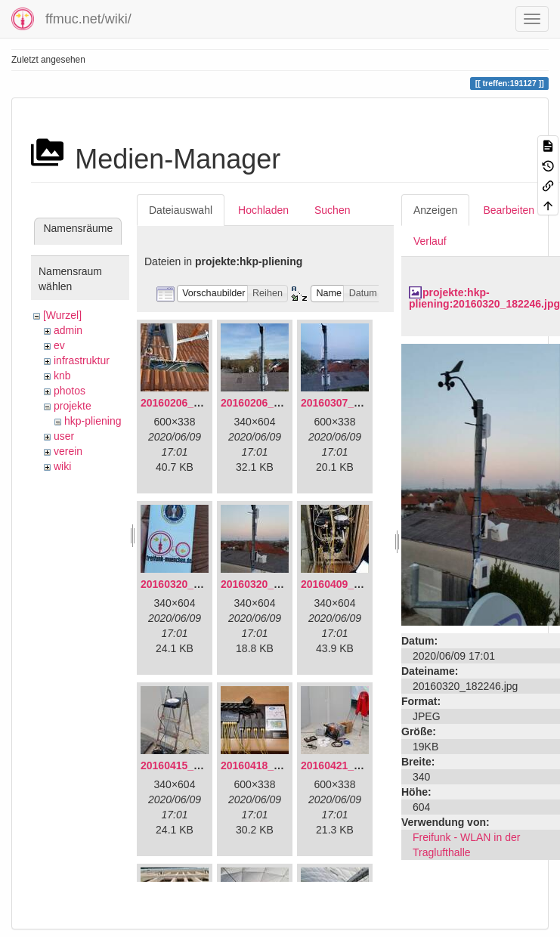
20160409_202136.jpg (354, 584)
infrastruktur (82, 360)
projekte (73, 406)
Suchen (332, 210)
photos (70, 391)
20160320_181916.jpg (194, 584)
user (64, 436)
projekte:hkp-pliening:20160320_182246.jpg (484, 298)
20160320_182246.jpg (274, 584)
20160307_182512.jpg (354, 403)
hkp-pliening (93, 421)
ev (59, 345)
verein (68, 451)
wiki (62, 466)
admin (68, 330)
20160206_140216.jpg (274, 403)
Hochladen (263, 210)
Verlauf (430, 241)
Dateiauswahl (181, 210)
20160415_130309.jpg (194, 765)
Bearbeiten (509, 210)
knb (62, 376)
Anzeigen (435, 210)
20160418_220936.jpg (274, 765)
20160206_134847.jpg (194, 403)
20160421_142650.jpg (354, 765)
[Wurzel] (62, 315)
